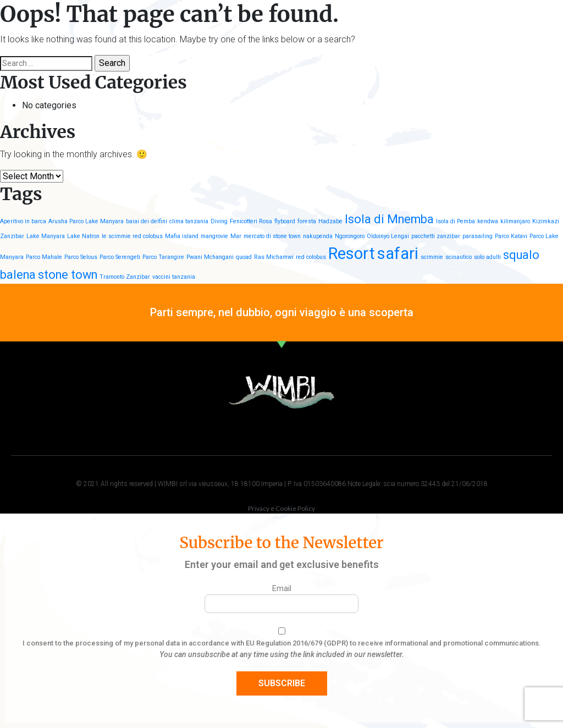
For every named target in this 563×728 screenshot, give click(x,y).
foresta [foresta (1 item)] (307, 221)
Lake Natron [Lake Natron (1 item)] (83, 236)
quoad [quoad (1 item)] (244, 257)
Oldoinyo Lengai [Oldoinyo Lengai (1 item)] (388, 236)
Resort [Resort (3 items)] (352, 253)
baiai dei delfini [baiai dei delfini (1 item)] (147, 221)
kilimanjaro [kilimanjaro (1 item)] (515, 221)
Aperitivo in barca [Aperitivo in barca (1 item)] (23, 221)
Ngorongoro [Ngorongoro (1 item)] (350, 236)
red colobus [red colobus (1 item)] (311, 257)
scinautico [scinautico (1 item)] (459, 257)
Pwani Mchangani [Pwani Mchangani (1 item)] (210, 257)
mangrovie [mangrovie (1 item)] (214, 236)
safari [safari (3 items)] (398, 253)
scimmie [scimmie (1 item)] (432, 257)
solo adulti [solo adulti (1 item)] (487, 257)
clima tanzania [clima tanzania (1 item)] (189, 221)
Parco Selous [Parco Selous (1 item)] (81, 257)
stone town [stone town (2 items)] (68, 275)
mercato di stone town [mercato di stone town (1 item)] (272, 236)
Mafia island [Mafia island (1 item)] (182, 236)
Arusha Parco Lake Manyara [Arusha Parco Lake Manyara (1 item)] (86, 221)
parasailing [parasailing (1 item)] (478, 236)
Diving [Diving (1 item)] (219, 221)
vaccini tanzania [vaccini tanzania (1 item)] (174, 277)
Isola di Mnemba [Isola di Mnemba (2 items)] (389, 219)
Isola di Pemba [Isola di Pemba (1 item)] (456, 221)
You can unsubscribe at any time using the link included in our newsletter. (282, 654)
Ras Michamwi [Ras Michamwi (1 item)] (274, 257)
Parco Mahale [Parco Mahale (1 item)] (44, 257)
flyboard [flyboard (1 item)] (285, 221)
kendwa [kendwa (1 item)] (488, 221)
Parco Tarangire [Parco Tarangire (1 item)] (163, 257)
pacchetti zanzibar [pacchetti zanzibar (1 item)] (436, 236)
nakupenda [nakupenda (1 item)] (318, 236)
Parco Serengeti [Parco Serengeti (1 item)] (120, 257)
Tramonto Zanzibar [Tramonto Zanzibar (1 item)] (125, 277)
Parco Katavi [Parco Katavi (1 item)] (511, 236)
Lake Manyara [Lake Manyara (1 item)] (46, 236)
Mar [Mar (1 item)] (236, 236)
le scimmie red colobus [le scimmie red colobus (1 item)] (132, 236)
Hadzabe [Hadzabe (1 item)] (330, 221)
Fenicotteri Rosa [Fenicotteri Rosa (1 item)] (251, 221)
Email (282, 588)
